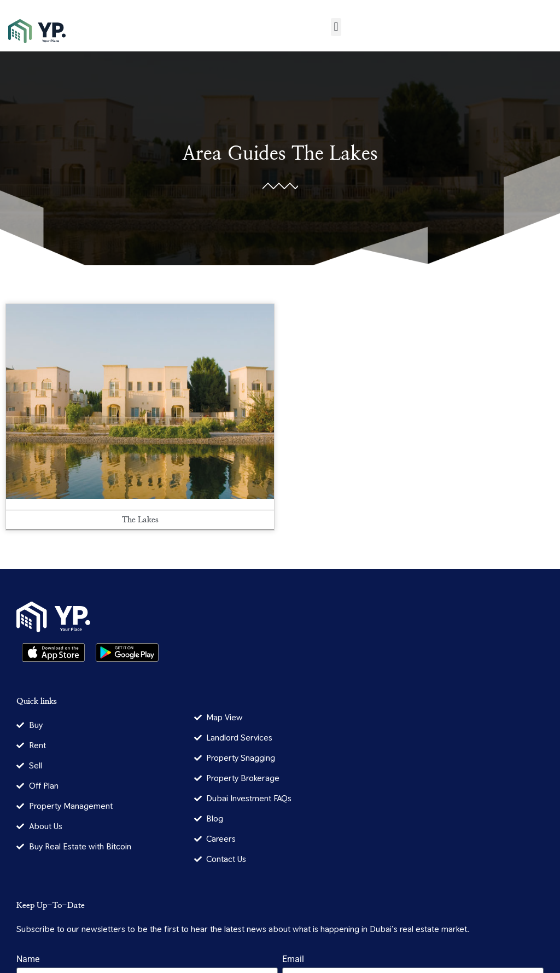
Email (293, 960)
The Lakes (335, 154)
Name (28, 960)
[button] (336, 27)
